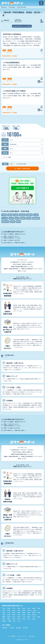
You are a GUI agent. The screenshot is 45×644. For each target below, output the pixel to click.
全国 (14, 621)
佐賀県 (14, 619)
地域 (5, 144)
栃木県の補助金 (12, 7)
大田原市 (22, 215)
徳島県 (29, 617)
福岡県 (9, 619)
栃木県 (4, 610)
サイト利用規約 (12, 636)
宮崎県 (34, 619)
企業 (5, 164)
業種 (5, 149)
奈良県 (29, 615)
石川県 (9, 613)
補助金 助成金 (4, 7)
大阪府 (19, 615)
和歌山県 (34, 615)
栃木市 (17, 218)
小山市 (36, 215)
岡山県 (14, 617)
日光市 (11, 218)
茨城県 (39, 608)
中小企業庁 (12, 628)
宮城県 (19, 608)
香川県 (34, 617)
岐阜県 (29, 613)
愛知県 (39, 613)
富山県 (4, 613)
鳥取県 (4, 617)
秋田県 (24, 608)
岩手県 (14, 608)
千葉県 (19, 610)
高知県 (4, 619)
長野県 (24, 613)
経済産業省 (5, 628)
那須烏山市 (5, 222)
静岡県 (34, 613)
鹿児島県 (4, 621)
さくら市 (5, 218)
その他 (19, 621)
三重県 (4, 615)
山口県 (24, 617)
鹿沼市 (18, 222)
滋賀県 (9, 615)
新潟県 (35, 610)
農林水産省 (26, 628)
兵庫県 (24, 615)
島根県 (9, 617)
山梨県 (19, 613)
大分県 (29, 619)
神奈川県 (29, 610)
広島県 (19, 617)
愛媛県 (39, 617)
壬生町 (16, 215)
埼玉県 (14, 610)
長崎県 (19, 619)
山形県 (29, 608)
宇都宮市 (29, 215)
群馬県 (9, 610)
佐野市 (10, 215)
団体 (11, 164)
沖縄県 (10, 621)
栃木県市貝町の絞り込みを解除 (22, 26)
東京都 (24, 610)
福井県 (14, 613)
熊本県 (24, 619)
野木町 (12, 222)
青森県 (9, 608)
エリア (5, 140)
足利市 (29, 218)
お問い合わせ (32, 636)
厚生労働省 (19, 628)
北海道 (4, 608)
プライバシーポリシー (22, 636)
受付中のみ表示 (22, 164)
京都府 (14, 615)
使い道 (5, 153)
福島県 (34, 608)
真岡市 (23, 218)
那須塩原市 (36, 218)
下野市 (4, 215)
